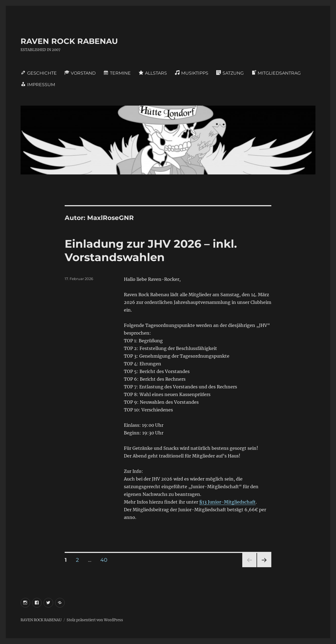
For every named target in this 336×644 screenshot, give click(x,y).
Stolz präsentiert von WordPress (95, 620)
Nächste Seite (264, 567)
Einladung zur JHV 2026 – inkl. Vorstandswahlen (151, 250)
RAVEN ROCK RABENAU (69, 41)
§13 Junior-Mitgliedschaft (227, 502)
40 (106, 560)
